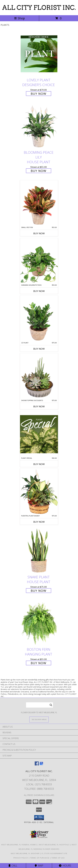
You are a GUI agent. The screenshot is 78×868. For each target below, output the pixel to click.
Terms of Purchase (40, 858)
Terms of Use (58, 858)
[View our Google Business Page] (41, 765)
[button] (39, 818)
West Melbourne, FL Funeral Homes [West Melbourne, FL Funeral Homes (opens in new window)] (19, 845)
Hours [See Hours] (65, 866)
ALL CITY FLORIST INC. (39, 8)
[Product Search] (40, 705)
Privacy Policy (21, 858)
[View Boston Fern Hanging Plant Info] (39, 623)
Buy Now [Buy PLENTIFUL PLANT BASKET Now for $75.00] (39, 522)
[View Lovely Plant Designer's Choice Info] (39, 54)
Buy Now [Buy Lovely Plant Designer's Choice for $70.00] (39, 94)
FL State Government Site (54, 853)
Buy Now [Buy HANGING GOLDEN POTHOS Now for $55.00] (39, 291)
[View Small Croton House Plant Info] (39, 203)
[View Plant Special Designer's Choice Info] (39, 434)
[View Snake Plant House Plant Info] (39, 551)
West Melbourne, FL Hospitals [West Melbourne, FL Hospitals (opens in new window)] (54, 845)
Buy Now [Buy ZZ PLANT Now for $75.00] (39, 349)
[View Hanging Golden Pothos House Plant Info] (39, 261)
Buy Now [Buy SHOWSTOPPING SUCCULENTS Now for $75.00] (39, 406)
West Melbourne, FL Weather (25, 853)
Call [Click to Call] (13, 866)
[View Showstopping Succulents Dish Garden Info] (39, 376)
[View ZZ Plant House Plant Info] (39, 319)
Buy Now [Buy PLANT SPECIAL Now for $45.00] (39, 464)
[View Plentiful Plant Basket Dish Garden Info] (39, 492)
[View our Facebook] (37, 765)
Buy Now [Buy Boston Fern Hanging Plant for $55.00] (39, 663)
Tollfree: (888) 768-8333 (39, 789)
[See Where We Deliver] (39, 719)
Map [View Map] (39, 866)
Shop (19, 18)
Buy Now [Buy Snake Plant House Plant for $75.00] (39, 591)
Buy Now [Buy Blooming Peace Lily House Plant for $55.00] (39, 171)
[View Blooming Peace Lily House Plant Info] (39, 126)
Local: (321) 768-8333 (39, 784)
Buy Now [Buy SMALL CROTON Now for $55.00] (39, 233)
